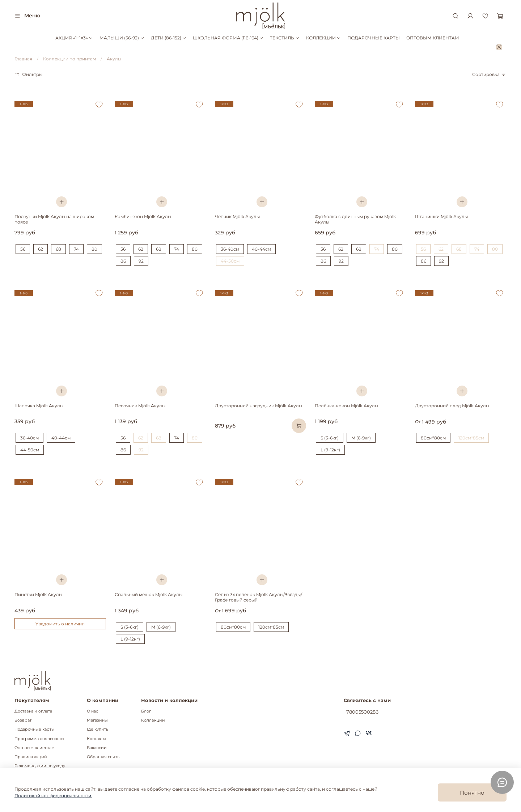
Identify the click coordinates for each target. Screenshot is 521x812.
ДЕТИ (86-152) (169, 38)
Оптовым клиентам (35, 748)
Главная (23, 59)
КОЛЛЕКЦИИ (323, 38)
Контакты (96, 739)
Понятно (472, 793)
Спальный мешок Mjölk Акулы (149, 594)
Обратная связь (103, 757)
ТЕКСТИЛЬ (285, 38)
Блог (146, 711)
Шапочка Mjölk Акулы (39, 406)
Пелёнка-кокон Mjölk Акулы (346, 406)
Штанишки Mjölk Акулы (441, 216)
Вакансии (97, 748)
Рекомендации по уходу (40, 766)
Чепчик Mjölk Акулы (237, 216)
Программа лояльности (39, 739)
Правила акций (31, 757)
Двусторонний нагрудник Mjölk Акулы (259, 406)
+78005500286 (361, 712)
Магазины (97, 720)
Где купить (98, 729)
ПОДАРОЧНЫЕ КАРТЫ (374, 38)
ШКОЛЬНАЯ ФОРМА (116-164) (228, 38)
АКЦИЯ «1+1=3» (74, 38)
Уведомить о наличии (60, 624)
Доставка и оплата (33, 711)
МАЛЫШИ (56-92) (122, 38)
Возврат (23, 720)
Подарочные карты (35, 729)
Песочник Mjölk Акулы (140, 406)
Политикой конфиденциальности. (53, 796)
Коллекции (153, 720)
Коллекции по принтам (69, 59)
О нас (92, 711)
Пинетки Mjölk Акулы (38, 594)
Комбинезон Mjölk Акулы (143, 216)
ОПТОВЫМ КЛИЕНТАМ (433, 38)
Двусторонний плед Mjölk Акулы (452, 406)
